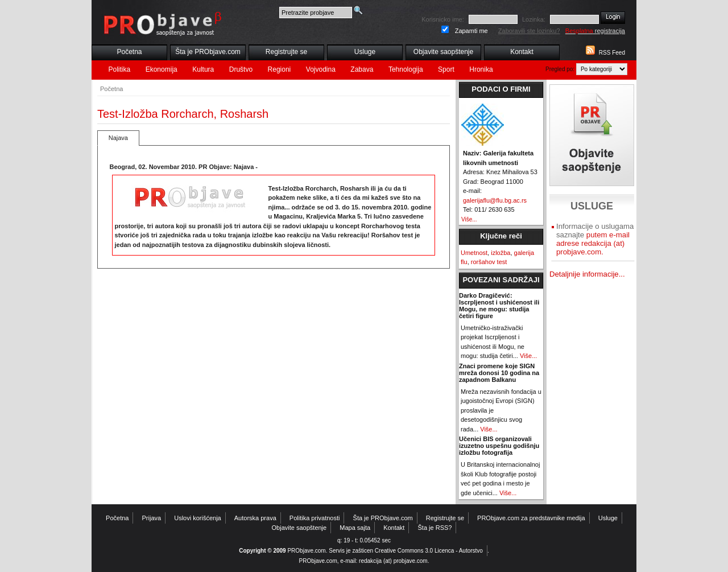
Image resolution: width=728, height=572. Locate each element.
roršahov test (489, 262)
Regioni (280, 69)
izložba (500, 253)
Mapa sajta (355, 528)
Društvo (241, 69)
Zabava (362, 69)
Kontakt (522, 52)
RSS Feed (612, 53)
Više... (469, 219)
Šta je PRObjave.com (208, 52)
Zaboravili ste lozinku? (529, 31)
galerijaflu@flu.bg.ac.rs (495, 200)
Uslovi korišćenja (198, 518)
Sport (446, 69)
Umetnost (474, 253)
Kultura (203, 69)
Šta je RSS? (435, 528)
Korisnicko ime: (443, 19)
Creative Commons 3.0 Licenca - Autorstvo (429, 551)
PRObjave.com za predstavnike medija (531, 518)
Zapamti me (471, 31)
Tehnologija (406, 69)
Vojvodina (321, 69)
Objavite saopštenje (443, 52)
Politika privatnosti (315, 518)
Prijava (152, 518)
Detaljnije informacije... (587, 274)
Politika (120, 69)
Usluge (365, 52)
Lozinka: (534, 19)
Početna (129, 52)
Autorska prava (255, 518)
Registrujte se (286, 52)
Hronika (481, 69)
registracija (595, 31)
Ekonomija (162, 69)
